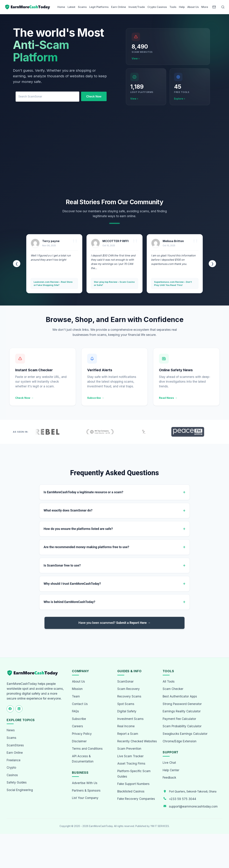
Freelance (14, 760)
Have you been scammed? (114, 623)
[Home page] (28, 7)
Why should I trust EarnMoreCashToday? (72, 584)
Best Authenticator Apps (180, 696)
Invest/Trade (137, 7)
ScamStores (15, 745)
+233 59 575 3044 (183, 799)
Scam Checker (173, 689)
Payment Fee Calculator (179, 719)
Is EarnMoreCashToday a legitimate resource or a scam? (83, 492)
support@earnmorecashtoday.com (193, 806)
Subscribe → (96, 398)
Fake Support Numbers (133, 784)
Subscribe (79, 719)
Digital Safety (127, 711)
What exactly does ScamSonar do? (68, 511)
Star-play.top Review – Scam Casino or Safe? (171, 283)
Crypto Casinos (157, 7)
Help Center (171, 770)
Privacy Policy (82, 734)
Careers (77, 726)
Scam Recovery (129, 689)
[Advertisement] (114, 152)
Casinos (12, 775)
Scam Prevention (129, 749)
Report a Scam (128, 734)
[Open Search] (223, 7)
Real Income (126, 726)
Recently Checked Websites (137, 741)
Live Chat (169, 763)
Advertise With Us (85, 783)
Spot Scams (126, 704)
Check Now (94, 96)
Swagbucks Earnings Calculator (185, 734)
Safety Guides (17, 783)
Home (61, 7)
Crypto (11, 768)
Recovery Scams (129, 696)
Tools (173, 7)
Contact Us (80, 704)
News (11, 730)
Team (76, 696)
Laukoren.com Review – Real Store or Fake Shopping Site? (110, 283)
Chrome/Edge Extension (180, 741)
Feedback (169, 778)
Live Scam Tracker (130, 756)
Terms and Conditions (87, 749)
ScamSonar (125, 681)
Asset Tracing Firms (131, 764)
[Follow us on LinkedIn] (19, 709)
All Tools (169, 681)
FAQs (75, 711)
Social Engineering (20, 790)
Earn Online (119, 7)
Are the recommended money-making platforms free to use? (86, 547)
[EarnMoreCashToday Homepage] (34, 673)
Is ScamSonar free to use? (62, 565)
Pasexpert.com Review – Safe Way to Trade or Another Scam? (50, 283)
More (205, 7)
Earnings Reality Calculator (182, 711)
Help (182, 7)
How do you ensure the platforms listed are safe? (78, 529)
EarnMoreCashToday (101, 826)
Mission (77, 689)
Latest (71, 7)
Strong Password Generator (182, 704)
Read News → (168, 398)
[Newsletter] (214, 7)
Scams (82, 7)
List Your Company (85, 798)
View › (136, 58)
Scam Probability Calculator (182, 726)
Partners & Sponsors (86, 791)
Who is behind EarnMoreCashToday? (69, 602)
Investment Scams (130, 719)
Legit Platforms (99, 7)
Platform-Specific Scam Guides (134, 774)
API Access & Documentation (83, 759)
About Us (193, 7)
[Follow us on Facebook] (10, 709)
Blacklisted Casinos (131, 791)
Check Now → (24, 398)
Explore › (180, 99)
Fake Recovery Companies (136, 799)
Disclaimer (79, 741)
